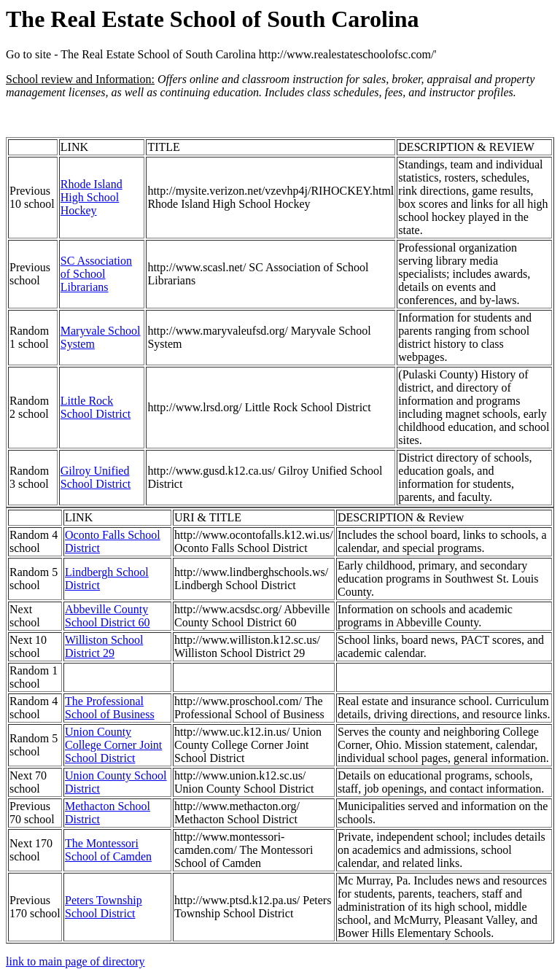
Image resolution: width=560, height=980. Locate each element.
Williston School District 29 (104, 646)
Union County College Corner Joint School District (113, 745)
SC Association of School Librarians (96, 274)
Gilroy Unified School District (96, 477)
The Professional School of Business (110, 708)
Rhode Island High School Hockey (92, 197)
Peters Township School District (104, 907)
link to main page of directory (75, 961)
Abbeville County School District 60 (107, 616)
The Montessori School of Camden (108, 850)
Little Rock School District (96, 407)
